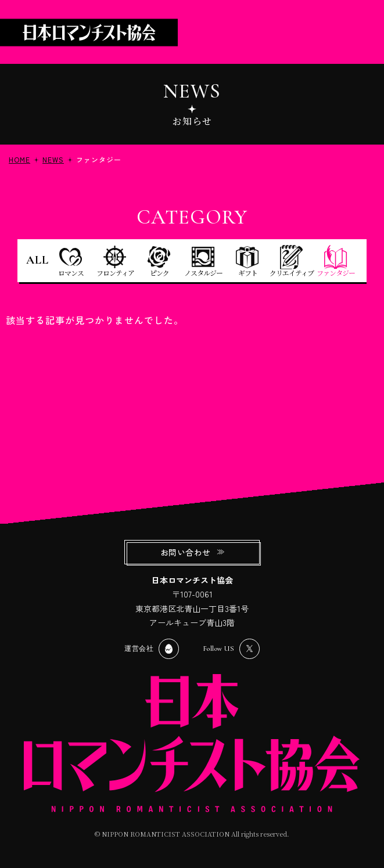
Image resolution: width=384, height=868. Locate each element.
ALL (37, 260)
